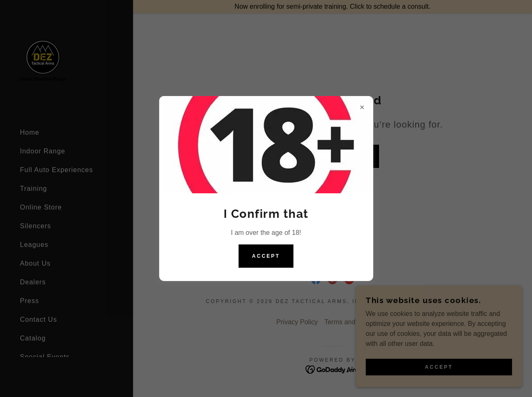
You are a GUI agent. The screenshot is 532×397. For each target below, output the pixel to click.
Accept (266, 256)
